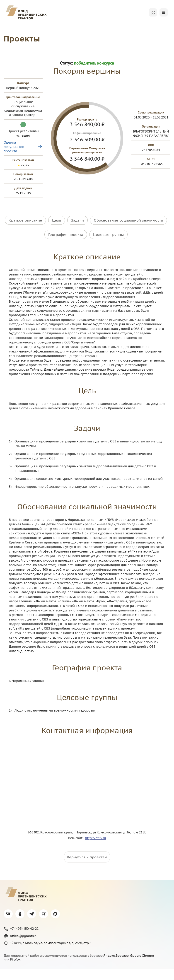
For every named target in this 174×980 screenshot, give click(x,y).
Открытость (135, 29)
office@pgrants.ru (21, 947)
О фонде (12, 29)
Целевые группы (108, 249)
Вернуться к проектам (87, 868)
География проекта (66, 249)
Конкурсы (34, 29)
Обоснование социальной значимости (128, 237)
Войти (161, 12)
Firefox (15, 971)
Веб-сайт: (77, 849)
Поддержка (14, 41)
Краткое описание (25, 237)
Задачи (77, 237)
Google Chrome (142, 967)
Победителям (83, 29)
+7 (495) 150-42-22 (21, 940)
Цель (57, 237)
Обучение (161, 29)
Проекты (57, 29)
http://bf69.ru (95, 849)
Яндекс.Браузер (116, 967)
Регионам (110, 29)
